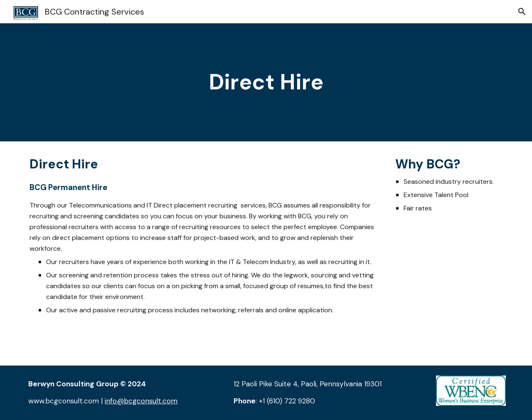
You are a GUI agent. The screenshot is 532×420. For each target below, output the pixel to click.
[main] (266, 82)
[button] (522, 12)
